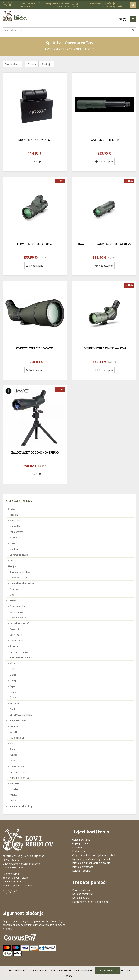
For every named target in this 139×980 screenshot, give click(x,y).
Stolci (12, 743)
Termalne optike (18, 618)
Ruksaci (14, 755)
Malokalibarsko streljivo (22, 583)
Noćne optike (16, 612)
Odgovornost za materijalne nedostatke (95, 855)
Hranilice (14, 789)
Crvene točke (16, 640)
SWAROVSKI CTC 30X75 (104, 140)
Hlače (12, 669)
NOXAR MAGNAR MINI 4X (35, 140)
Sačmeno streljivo (19, 578)
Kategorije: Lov (19, 501)
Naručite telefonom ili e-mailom (90, 902)
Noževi (13, 761)
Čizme (13, 698)
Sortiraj (47, 64)
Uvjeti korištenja (81, 840)
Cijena (32, 64)
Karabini (14, 515)
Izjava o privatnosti (83, 867)
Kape (12, 686)
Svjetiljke (14, 732)
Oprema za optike (19, 652)
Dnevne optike (17, 606)
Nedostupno (104, 162)
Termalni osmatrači (20, 623)
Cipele (13, 709)
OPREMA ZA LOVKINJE (21, 715)
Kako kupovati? (81, 898)
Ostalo (13, 560)
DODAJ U (34, 162)
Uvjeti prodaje (80, 843)
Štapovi (13, 749)
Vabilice (14, 795)
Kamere (14, 726)
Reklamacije (79, 851)
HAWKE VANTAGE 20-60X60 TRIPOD (35, 453)
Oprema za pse (18, 772)
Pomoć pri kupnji (82, 890)
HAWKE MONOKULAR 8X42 (35, 244)
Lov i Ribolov (53, 49)
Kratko (13, 543)
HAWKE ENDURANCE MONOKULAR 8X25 (104, 244)
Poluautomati (17, 532)
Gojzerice (15, 703)
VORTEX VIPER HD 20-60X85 (35, 348)
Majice (13, 675)
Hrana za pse (17, 766)
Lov (68, 49)
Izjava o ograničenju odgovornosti (91, 859)
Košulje (13, 680)
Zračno (13, 538)
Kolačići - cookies (82, 871)
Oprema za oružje (19, 555)
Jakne (12, 663)
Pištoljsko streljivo (19, 589)
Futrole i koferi (17, 738)
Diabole (14, 595)
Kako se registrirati (83, 894)
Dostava (77, 847)
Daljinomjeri (16, 635)
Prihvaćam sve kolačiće (108, 971)
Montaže (14, 549)
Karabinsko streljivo (20, 572)
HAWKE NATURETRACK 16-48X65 (104, 348)
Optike (78, 49)
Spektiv (89, 49)
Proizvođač (12, 64)
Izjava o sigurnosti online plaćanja (91, 863)
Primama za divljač (19, 778)
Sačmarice (15, 520)
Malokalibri (15, 526)
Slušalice (14, 783)
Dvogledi (14, 629)
